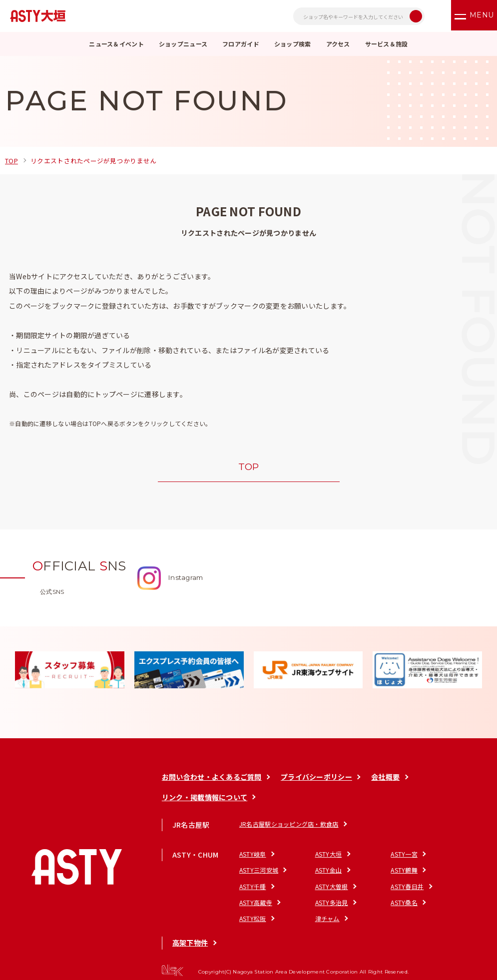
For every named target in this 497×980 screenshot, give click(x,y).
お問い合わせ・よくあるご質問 (210, 780)
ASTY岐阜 (251, 857)
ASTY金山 (251, 872)
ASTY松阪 (251, 904)
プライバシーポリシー (315, 780)
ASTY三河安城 (417, 857)
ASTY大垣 (304, 857)
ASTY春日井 (254, 888)
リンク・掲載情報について (203, 800)
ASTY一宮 (358, 857)
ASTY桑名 (411, 888)
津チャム (303, 904)
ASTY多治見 (361, 888)
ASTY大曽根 (414, 872)
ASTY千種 (358, 872)
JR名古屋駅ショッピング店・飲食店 (287, 826)
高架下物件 (188, 928)
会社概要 (385, 780)
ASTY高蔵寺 (307, 888)
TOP (12, 160)
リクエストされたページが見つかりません (100, 160)
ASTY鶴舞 (304, 872)
